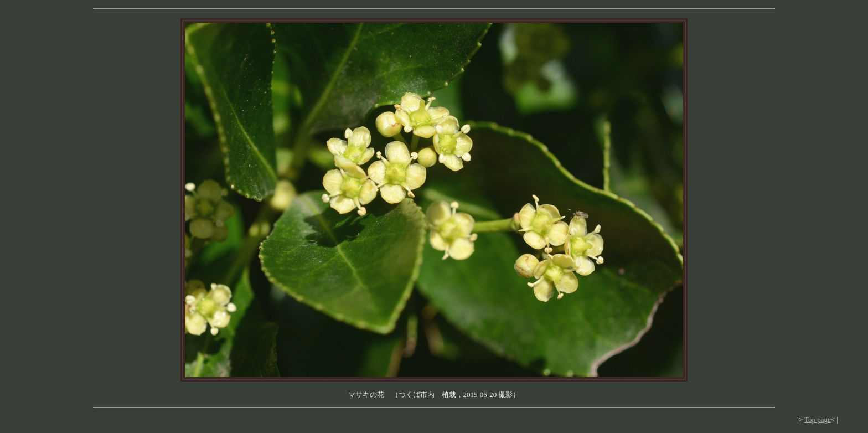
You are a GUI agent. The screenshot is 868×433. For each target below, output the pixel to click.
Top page (818, 419)
